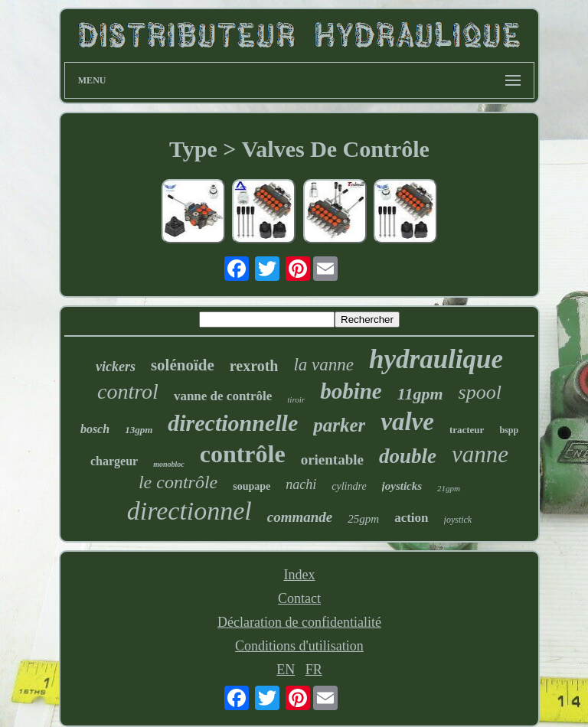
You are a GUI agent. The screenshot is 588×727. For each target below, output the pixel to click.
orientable (332, 460)
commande (300, 517)
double (408, 456)
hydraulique (436, 359)
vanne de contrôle (223, 396)
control (128, 391)
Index (299, 575)
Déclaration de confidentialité (299, 622)
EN (286, 670)
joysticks (402, 486)
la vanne (323, 365)
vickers (116, 367)
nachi (301, 484)
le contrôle (178, 482)
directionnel (189, 511)
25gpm (363, 519)
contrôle (243, 454)
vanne (480, 454)
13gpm (139, 430)
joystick (458, 520)
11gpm (420, 394)
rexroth (254, 366)
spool (480, 392)
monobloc (169, 464)
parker (339, 425)
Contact (299, 598)
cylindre (349, 486)
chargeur (114, 461)
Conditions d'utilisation (299, 646)
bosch (95, 429)
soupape (252, 486)
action (411, 518)
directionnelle (233, 423)
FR (314, 670)
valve (407, 422)
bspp (509, 430)
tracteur (467, 430)
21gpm (449, 488)
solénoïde (183, 365)
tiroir (296, 399)
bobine (351, 391)
